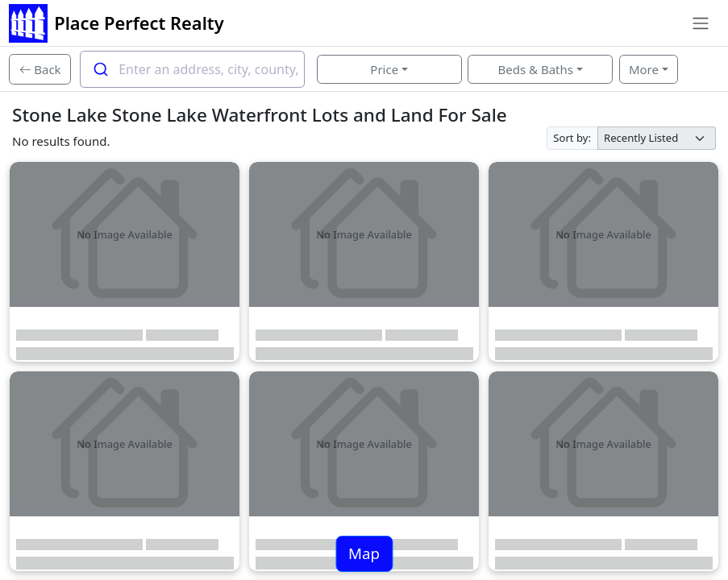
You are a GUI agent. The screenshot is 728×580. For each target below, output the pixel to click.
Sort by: (572, 138)
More (644, 69)
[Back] (40, 69)
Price (384, 69)
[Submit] (100, 69)
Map (364, 553)
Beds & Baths (536, 69)
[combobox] (192, 69)
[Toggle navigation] (700, 23)
